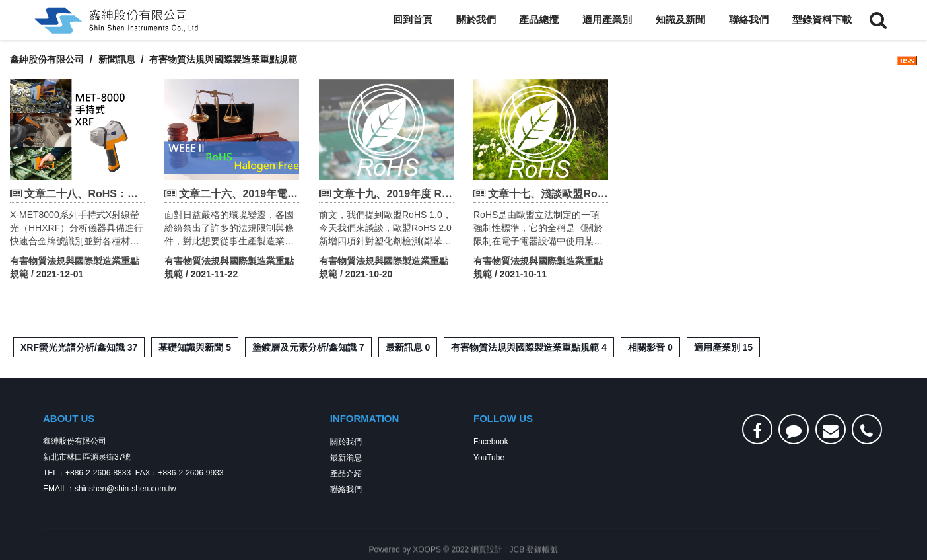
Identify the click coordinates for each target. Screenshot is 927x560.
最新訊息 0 (408, 347)
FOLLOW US (503, 420)
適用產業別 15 (723, 347)
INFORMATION (365, 420)
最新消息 (346, 459)
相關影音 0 (650, 347)
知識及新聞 (680, 19)
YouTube (489, 459)
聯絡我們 (749, 19)
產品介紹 (346, 475)
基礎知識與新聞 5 (195, 347)
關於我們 (476, 19)
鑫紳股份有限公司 (47, 59)
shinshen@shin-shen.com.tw (125, 490)
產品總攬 (539, 19)
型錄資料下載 (822, 19)
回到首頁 (413, 19)
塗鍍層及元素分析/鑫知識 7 (308, 347)
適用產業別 (607, 19)
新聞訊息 (117, 59)
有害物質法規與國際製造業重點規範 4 (529, 347)
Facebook (491, 443)
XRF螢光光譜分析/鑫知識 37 (79, 347)
